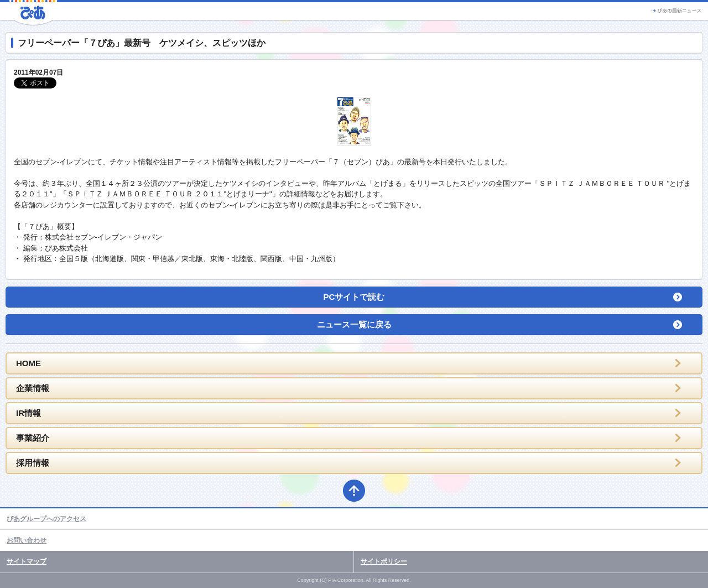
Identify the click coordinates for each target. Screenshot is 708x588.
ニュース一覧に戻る (354, 324)
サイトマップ (27, 561)
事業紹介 (33, 438)
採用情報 (33, 463)
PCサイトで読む (354, 297)
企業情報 (33, 388)
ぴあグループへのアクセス (46, 519)
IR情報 (28, 413)
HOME (28, 363)
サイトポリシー (384, 561)
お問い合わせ (27, 540)
